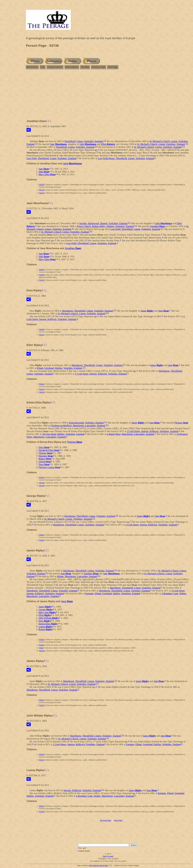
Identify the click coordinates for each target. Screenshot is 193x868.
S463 (41, 648)
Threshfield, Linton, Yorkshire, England (84, 141)
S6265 (42, 185)
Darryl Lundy (108, 856)
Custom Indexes (55, 67)
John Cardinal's (94, 866)
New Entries (32, 67)
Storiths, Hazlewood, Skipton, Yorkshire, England (103, 223)
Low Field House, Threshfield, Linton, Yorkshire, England (126, 158)
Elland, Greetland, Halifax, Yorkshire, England (59, 368)
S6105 (42, 389)
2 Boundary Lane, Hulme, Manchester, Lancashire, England (105, 796)
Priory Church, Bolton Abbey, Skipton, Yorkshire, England (105, 226)
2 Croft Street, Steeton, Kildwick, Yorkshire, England (101, 374)
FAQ (43, 67)
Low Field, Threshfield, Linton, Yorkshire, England (51, 158)
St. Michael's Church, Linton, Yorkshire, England (161, 144)
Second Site (104, 866)
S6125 (42, 190)
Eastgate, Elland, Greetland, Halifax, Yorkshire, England (113, 593)
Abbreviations (72, 67)
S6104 (42, 392)
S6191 (42, 193)
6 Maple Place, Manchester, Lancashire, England (130, 434)
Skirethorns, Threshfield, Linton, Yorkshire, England (87, 311)
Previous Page (99, 67)
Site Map (85, 67)
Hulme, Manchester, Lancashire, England (77, 576)
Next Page (113, 67)
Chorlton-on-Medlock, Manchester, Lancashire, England (78, 426)
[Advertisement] (108, 96)
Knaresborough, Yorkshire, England (86, 423)
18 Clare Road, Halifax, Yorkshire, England (63, 434)
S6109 (42, 275)
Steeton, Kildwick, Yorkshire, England (82, 790)
